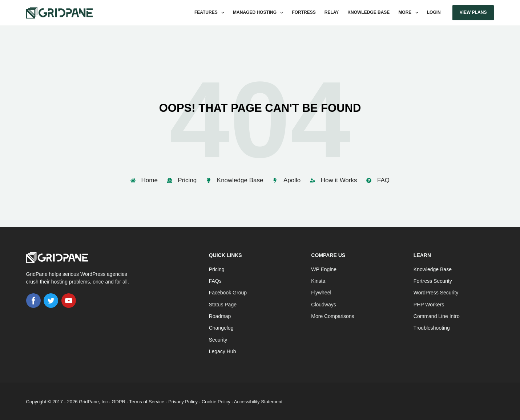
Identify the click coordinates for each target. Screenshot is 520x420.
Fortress (304, 12)
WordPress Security (436, 291)
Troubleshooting (432, 327)
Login (434, 12)
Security (218, 338)
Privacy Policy (183, 401)
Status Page (223, 303)
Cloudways (323, 303)
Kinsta (318, 280)
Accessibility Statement (258, 401)
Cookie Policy (216, 401)
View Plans (473, 12)
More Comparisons (332, 315)
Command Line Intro (437, 315)
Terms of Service (147, 401)
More (410, 13)
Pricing (217, 268)
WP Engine (324, 268)
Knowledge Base (368, 12)
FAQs (215, 280)
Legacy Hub (223, 350)
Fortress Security (433, 280)
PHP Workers (429, 303)
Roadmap (220, 315)
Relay (332, 12)
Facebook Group (228, 291)
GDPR (118, 401)
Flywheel (321, 291)
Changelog (221, 327)
